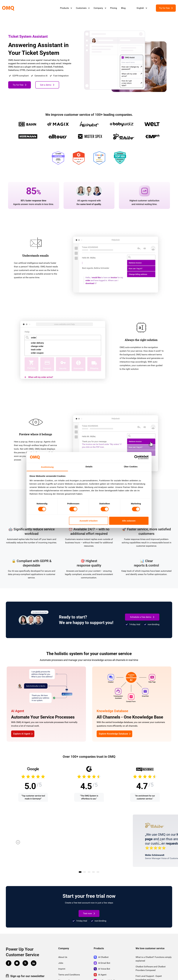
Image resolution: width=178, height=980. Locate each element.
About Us (63, 957)
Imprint (62, 969)
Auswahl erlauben (89, 521)
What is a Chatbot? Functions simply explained (154, 959)
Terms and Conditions (69, 975)
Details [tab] (89, 467)
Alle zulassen (129, 521)
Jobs (61, 963)
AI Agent (100, 975)
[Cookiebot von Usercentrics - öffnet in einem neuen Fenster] (136, 457)
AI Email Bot (102, 963)
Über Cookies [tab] (131, 467)
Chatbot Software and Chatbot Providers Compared (151, 968)
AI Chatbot (101, 957)
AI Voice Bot (102, 969)
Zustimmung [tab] (47, 467)
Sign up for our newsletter (25, 976)
